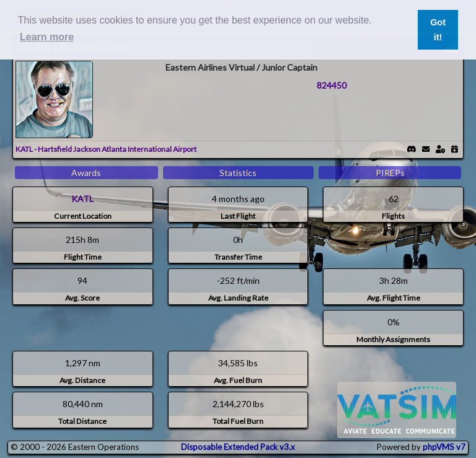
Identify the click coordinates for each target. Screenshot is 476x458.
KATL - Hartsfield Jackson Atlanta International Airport (106, 149)
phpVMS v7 (444, 447)
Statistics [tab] (238, 173)
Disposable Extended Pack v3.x (238, 447)
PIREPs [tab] (390, 173)
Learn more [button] (47, 37)
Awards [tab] (86, 173)
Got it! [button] (438, 30)
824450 (332, 85)
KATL (82, 199)
